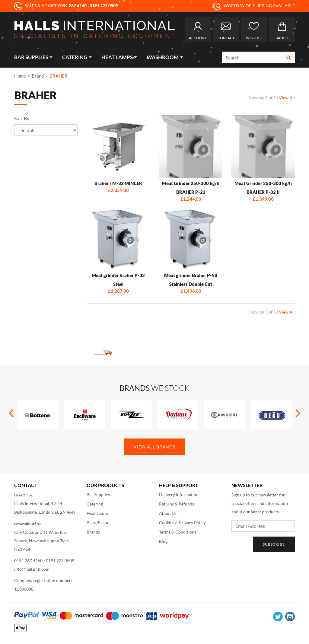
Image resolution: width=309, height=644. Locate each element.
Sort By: (22, 118)
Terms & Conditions (178, 532)
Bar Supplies (31, 57)
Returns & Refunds (177, 504)
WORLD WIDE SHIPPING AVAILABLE (253, 6)
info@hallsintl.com (32, 569)
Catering (75, 57)
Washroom (163, 57)
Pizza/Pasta (97, 523)
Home (20, 76)
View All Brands (154, 447)
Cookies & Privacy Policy (182, 523)
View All (287, 98)
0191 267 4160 (28, 561)
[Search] (253, 57)
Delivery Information (179, 494)
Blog (163, 541)
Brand (38, 76)
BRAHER (59, 76)
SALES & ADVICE (51, 6)
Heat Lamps (117, 57)
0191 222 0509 (60, 561)
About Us (168, 513)
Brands (93, 532)
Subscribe (274, 544)
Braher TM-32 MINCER (118, 183)
